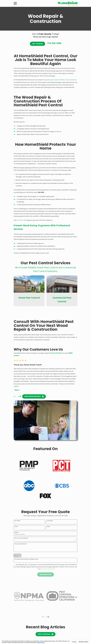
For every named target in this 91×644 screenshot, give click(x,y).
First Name (17, 521)
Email (48, 527)
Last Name (50, 521)
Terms (53, 569)
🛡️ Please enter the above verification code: (26, 559)
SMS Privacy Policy (45, 569)
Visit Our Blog (45, 634)
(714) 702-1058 (22, 220)
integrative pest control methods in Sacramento (59, 80)
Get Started (38, 44)
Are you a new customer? (21, 538)
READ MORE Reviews (34, 396)
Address (17, 532)
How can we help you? (20, 544)
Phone (16, 527)
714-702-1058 (54, 43)
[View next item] (19, 396)
